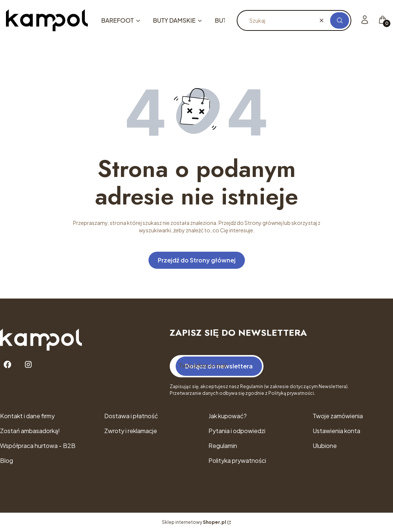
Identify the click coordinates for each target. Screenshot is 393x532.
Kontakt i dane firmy (27, 416)
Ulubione (325, 446)
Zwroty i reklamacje (131, 431)
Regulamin (223, 446)
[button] (340, 20)
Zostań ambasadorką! (30, 431)
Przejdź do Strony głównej (197, 260)
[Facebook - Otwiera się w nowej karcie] (7, 365)
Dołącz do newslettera (219, 366)
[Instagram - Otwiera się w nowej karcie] (28, 365)
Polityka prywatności (237, 460)
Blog (7, 460)
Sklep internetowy (194, 522)
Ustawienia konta (336, 431)
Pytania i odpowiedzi (237, 431)
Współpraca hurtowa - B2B (38, 446)
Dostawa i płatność (131, 416)
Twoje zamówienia (338, 416)
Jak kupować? (228, 416)
